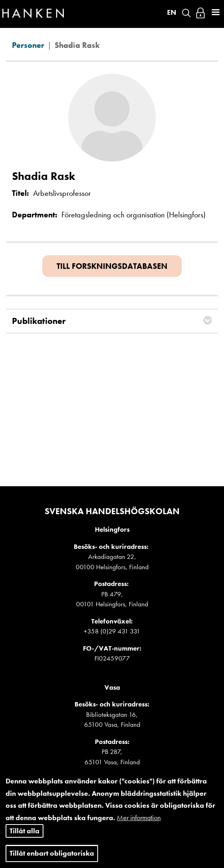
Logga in (200, 13)
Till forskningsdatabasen (112, 266)
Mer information (139, 824)
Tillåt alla (25, 837)
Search (186, 13)
